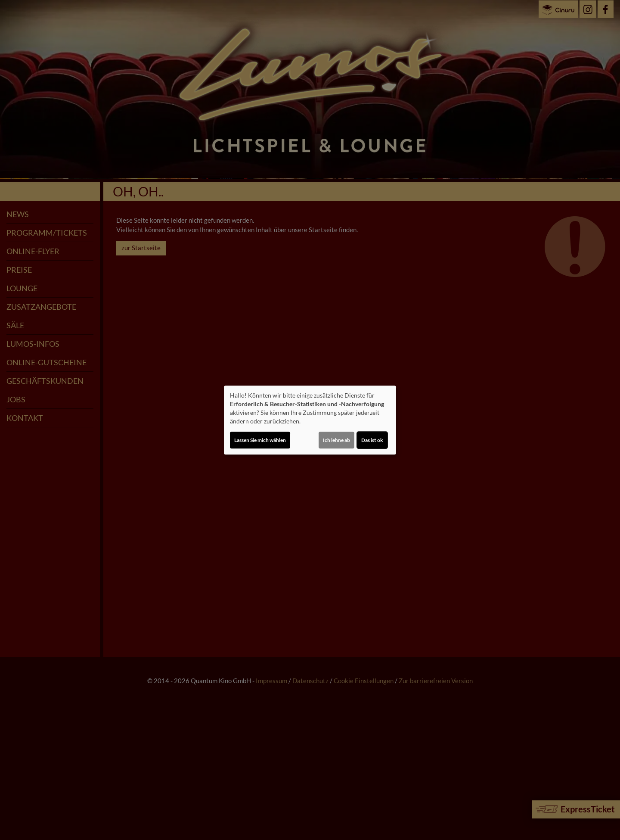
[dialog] (310, 420)
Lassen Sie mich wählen (260, 440)
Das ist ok (372, 440)
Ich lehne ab (336, 440)
